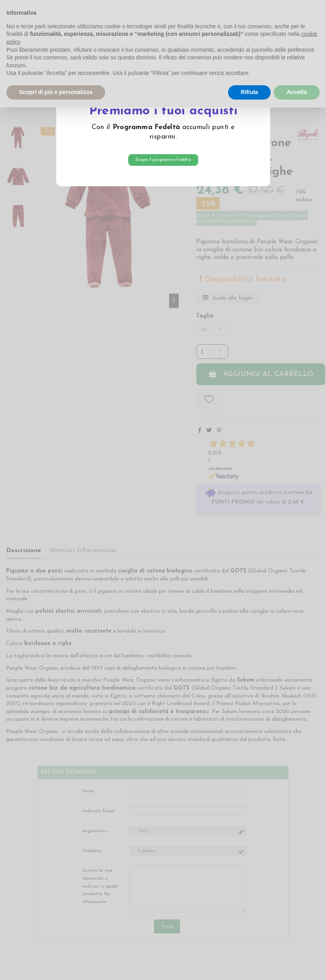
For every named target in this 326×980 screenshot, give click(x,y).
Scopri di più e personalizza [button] (56, 92)
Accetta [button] (297, 92)
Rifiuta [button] (250, 92)
